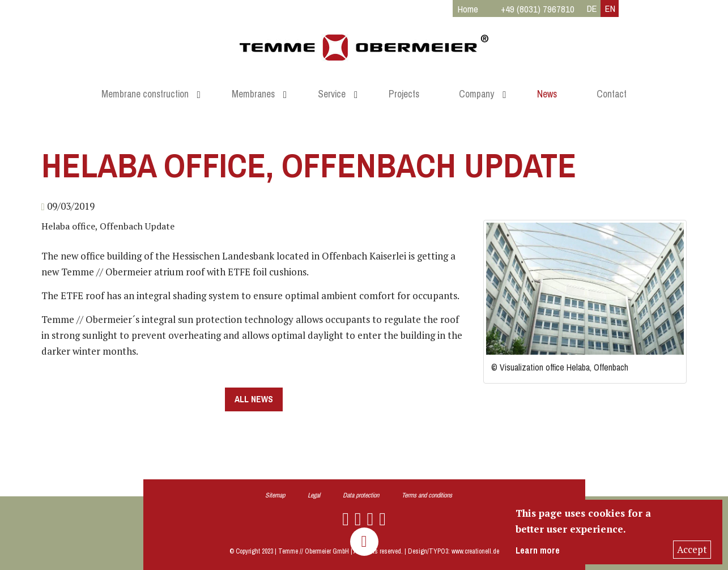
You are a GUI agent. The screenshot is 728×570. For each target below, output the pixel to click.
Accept (692, 549)
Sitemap (275, 495)
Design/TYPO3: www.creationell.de (454, 551)
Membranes (253, 94)
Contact (612, 94)
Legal (314, 495)
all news (254, 399)
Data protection (361, 495)
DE (592, 8)
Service (332, 94)
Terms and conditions (427, 495)
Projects (404, 94)
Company (476, 94)
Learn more (538, 551)
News (547, 94)
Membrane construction (145, 94)
